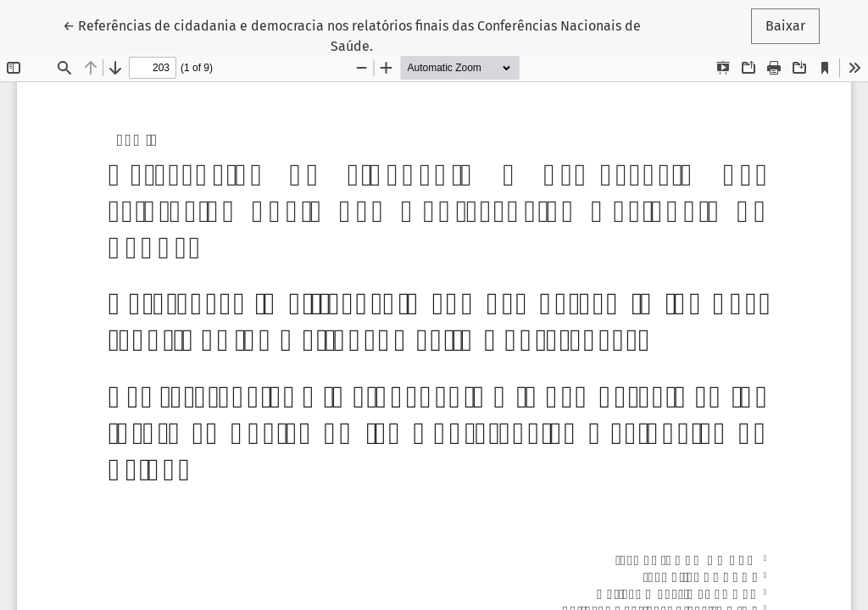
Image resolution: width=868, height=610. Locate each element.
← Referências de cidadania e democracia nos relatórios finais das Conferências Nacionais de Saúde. (352, 35)
